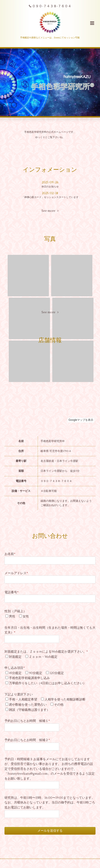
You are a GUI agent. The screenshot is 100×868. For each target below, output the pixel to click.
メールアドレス (16, 573)
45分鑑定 (15, 673)
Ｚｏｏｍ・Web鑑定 (43, 657)
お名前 (10, 554)
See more (50, 211)
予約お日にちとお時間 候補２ (27, 740)
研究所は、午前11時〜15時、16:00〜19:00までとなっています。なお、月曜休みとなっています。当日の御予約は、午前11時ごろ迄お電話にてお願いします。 (50, 803)
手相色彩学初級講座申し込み (29, 678)
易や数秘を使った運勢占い (28, 705)
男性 (12, 616)
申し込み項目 (15, 668)
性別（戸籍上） (15, 611)
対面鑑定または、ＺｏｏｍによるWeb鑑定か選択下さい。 (46, 652)
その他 (59, 705)
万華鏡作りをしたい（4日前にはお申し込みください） (48, 683)
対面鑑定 (15, 657)
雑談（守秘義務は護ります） (29, 710)
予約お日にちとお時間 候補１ (27, 721)
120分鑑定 (57, 673)
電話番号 (12, 592)
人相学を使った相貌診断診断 (65, 699)
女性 (26, 616)
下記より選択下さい (19, 694)
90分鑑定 (36, 673)
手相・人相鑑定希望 (23, 699)
